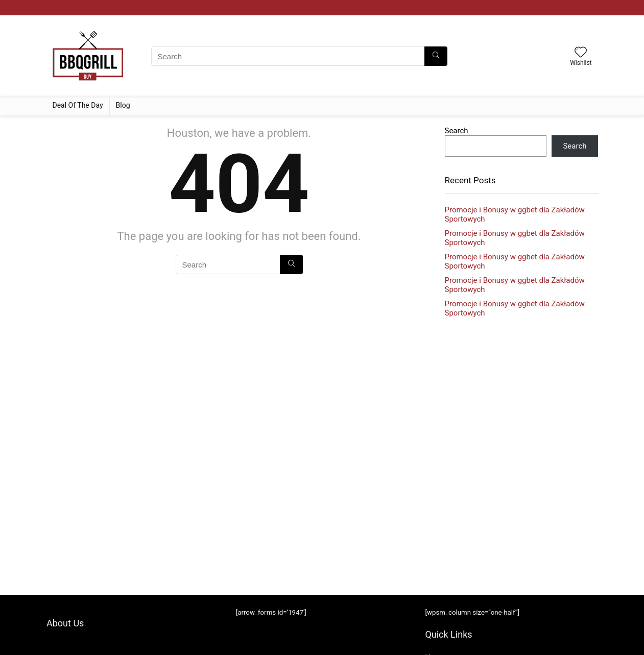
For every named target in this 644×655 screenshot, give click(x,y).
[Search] (436, 56)
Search (457, 131)
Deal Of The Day (78, 105)
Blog (123, 105)
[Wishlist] (581, 53)
